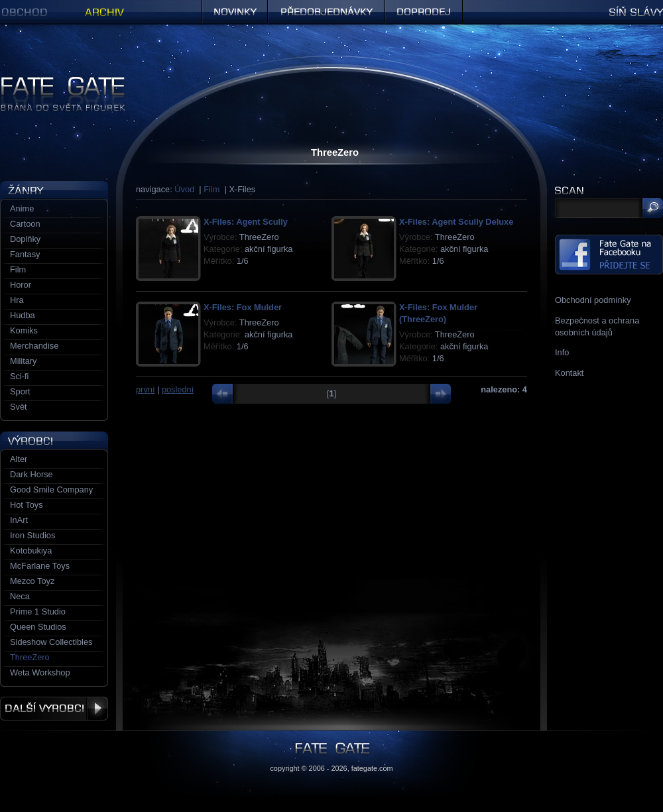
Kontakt (569, 373)
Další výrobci (54, 709)
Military (24, 361)
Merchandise (34, 346)
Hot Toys (27, 505)
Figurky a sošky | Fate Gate (52, 81)
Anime (22, 208)
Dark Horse (31, 474)
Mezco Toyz (32, 581)
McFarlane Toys (40, 566)
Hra (17, 300)
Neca (20, 596)
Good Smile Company (51, 490)
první (145, 389)
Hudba (23, 315)
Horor (21, 285)
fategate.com (372, 768)
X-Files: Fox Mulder (243, 307)
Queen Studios (38, 627)
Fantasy (25, 254)
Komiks (24, 330)
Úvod (184, 189)
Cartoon (25, 224)
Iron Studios (32, 535)
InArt (19, 520)
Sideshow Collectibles (51, 642)
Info (562, 352)
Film (211, 189)
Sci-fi (19, 376)
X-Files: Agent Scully (246, 222)
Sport (20, 391)
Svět (19, 407)
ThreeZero (30, 657)
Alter (19, 459)
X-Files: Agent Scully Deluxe (456, 222)
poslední (178, 389)
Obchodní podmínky (593, 300)
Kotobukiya (31, 551)
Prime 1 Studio (38, 611)
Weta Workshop (40, 672)
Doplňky (25, 239)
